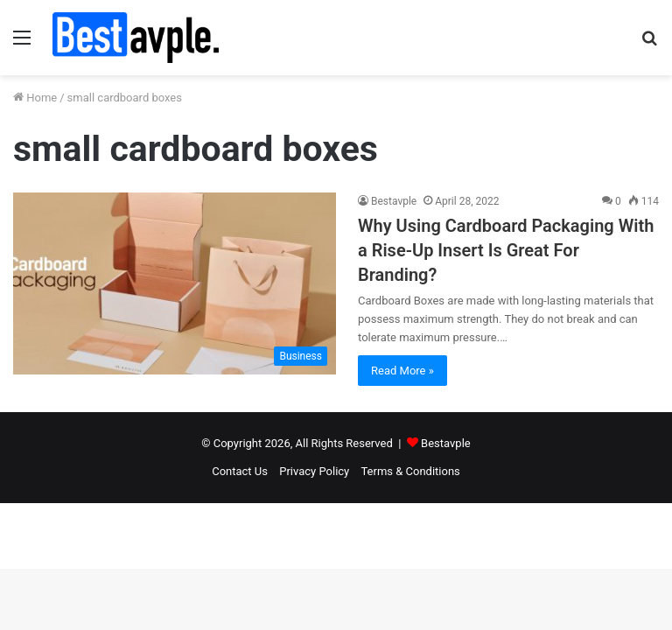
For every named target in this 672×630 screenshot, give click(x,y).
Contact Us (240, 471)
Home (35, 98)
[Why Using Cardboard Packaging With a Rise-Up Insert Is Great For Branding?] (175, 283)
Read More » (402, 371)
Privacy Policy (314, 471)
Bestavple (394, 201)
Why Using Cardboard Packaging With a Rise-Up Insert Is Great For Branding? (506, 250)
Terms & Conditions (410, 471)
